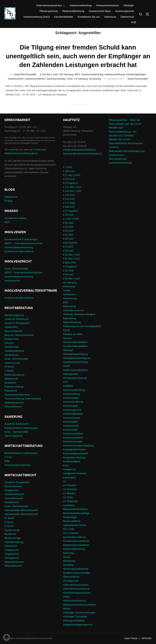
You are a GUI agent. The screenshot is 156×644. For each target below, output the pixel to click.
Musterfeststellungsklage (76, 519)
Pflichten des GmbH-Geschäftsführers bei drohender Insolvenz (126, 149)
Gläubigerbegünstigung (75, 360)
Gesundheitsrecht (14, 504)
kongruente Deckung (74, 463)
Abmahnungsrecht (14, 321)
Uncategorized (71, 586)
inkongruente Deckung (75, 384)
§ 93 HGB (68, 276)
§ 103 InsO (69, 177)
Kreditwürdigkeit (72, 467)
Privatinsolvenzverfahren (76, 547)
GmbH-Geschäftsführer (75, 376)
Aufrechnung (70, 304)
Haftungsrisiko (71, 380)
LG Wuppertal (70, 507)
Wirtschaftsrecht (13, 412)
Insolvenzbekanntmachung (19, 253)
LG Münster (69, 499)
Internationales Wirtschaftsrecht (21, 516)
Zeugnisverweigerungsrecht (78, 630)
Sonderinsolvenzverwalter (77, 579)
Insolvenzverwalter (56, 84)
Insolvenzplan (70, 427)
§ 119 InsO (69, 185)
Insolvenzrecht (16, 84)
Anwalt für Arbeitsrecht (16, 325)
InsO (66, 388)
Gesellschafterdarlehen (75, 348)
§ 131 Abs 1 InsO (72, 193)
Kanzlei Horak (12, 536)
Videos (67, 614)
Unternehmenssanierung (76, 594)
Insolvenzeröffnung (115, 80)
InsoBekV (68, 392)
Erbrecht (9, 349)
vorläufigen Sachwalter (75, 622)
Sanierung (69, 559)
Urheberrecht (11, 556)
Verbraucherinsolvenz (108, 5)
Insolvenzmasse (72, 423)
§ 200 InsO (69, 213)
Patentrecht (11, 396)
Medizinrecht (11, 384)
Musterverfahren (72, 527)
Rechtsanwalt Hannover (17, 400)
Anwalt (67, 296)
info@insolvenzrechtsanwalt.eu (21, 159)
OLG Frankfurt (71, 539)
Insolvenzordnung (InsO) (37, 17)
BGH (77, 80)
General (67, 344)
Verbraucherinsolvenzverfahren (80, 610)
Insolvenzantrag (71, 400)
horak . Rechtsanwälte (16, 274)
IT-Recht (9, 377)
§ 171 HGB (69, 209)
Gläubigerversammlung (75, 368)
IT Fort (8, 463)
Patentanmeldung (14, 392)
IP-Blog (8, 206)
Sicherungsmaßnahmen (76, 575)
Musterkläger (70, 523)
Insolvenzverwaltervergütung (78, 451)
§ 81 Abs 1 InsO (72, 260)
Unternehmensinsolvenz (51, 6)
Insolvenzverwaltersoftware (19, 257)
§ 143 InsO (69, 205)
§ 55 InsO (68, 232)
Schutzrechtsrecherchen (17, 471)
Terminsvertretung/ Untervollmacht (23, 404)
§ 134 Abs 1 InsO (49, 80)
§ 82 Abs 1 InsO (72, 264)
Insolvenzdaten (71, 404)
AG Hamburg (66, 80)
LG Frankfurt (70, 491)
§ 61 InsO (68, 240)
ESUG (66, 336)
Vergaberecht (12, 560)
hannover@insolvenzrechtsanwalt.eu (83, 159)
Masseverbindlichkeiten (75, 515)
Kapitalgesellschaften (74, 455)
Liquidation (69, 511)
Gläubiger (129, 5)
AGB (134, 22)
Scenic (67, 563)
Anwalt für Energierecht (17, 329)
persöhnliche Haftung (74, 543)
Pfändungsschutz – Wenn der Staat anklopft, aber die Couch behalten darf (125, 130)
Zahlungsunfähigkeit (74, 626)
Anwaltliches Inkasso (16, 224)
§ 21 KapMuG (70, 217)
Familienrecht (12, 353)
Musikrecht (10, 388)
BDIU (7, 228)
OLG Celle (69, 535)
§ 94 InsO (68, 280)
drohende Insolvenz (74, 316)
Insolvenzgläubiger (136, 80)
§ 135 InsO (69, 201)
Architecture (69, 300)
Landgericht (69, 475)
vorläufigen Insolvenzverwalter (79, 618)
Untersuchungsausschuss (77, 598)
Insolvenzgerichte (125, 11)
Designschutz (12, 345)
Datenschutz (127, 17)
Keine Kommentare (138, 84)
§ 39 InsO (68, 221)
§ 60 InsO (68, 237)
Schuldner (68, 570)
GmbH (66, 372)
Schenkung (95, 84)
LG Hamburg (81, 84)
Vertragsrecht (12, 564)
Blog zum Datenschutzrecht (19, 341)
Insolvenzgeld (70, 412)
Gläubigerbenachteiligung (77, 364)
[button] (7, 637)
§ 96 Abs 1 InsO (72, 284)
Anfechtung (69, 292)
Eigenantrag (69, 324)
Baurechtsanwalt (13, 337)
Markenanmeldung (14, 380)
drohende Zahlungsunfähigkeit (79, 320)
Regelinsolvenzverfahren (76, 551)
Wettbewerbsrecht (14, 408)
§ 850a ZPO (69, 268)
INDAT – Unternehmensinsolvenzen (23, 249)
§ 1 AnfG (68, 173)
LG (65, 487)
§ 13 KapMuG (70, 189)
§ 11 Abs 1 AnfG (72, 181)
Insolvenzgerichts (72, 415)
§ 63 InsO (68, 244)
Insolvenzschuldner (73, 439)
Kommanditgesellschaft (75, 459)
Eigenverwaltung (72, 328)
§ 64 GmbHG (70, 248)
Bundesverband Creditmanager (21, 245)
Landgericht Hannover (75, 479)
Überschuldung (71, 582)
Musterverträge (13, 544)
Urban (66, 602)
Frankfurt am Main (73, 340)
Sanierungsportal (14, 442)
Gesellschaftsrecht (14, 357)
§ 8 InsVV (68, 252)
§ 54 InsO (68, 228)
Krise (70, 84)
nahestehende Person (75, 531)
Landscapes (69, 483)
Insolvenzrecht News (100, 11)
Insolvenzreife (70, 435)
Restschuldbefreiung (73, 11)
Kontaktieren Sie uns (89, 17)
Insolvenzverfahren (35, 84)
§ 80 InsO (68, 256)
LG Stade (68, 503)
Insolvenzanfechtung (81, 5)
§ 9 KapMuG (70, 272)
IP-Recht (9, 372)
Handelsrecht (12, 361)
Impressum (110, 17)
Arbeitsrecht (11, 203)
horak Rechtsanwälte (25, 80)
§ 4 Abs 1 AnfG (71, 225)
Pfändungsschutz (49, 11)
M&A (7, 467)
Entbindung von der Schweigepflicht (82, 332)
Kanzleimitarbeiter (64, 17)
